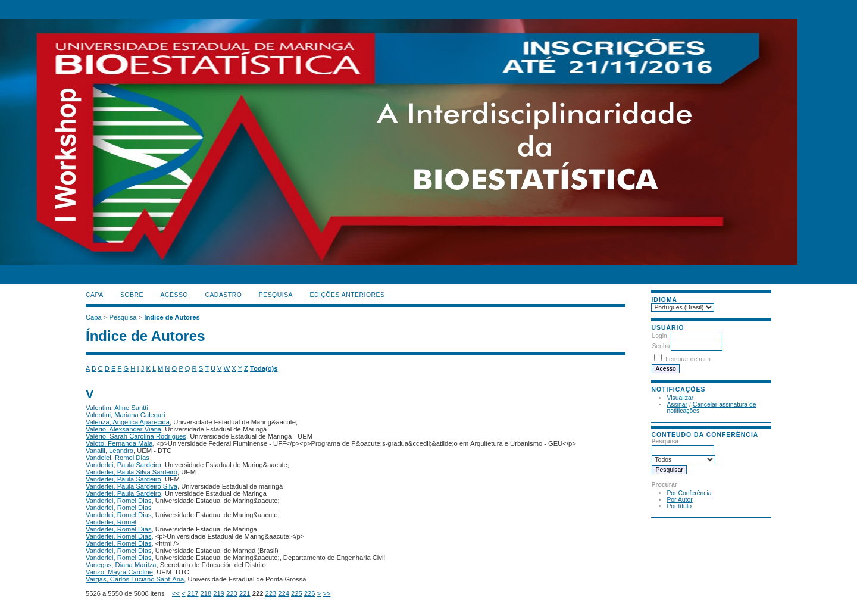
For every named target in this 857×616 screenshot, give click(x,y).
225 (297, 593)
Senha (661, 346)
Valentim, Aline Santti (117, 408)
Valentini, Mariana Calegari (126, 415)
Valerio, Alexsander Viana (123, 429)
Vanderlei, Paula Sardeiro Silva (132, 486)
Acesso (174, 295)
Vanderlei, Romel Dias (118, 501)
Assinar (677, 404)
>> (326, 593)
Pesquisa (276, 295)
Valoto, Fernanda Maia (119, 443)
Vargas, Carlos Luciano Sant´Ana (135, 579)
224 (284, 593)
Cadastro (223, 295)
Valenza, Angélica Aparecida (128, 422)
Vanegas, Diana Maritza (121, 565)
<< (176, 593)
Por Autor (679, 500)
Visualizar (680, 398)
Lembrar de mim (688, 359)
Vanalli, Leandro (110, 451)
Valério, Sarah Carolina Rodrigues (136, 436)
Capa (95, 295)
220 (232, 593)
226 (310, 593)
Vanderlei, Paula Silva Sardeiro (132, 472)
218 (206, 593)
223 (270, 593)
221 (245, 593)
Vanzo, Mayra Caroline (119, 572)
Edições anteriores (348, 295)
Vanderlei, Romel (111, 522)
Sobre (132, 295)
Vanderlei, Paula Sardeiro (123, 465)
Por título (679, 506)
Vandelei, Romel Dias (118, 458)
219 (219, 593)
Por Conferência (689, 493)
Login (659, 336)
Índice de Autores (172, 317)
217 (193, 593)
